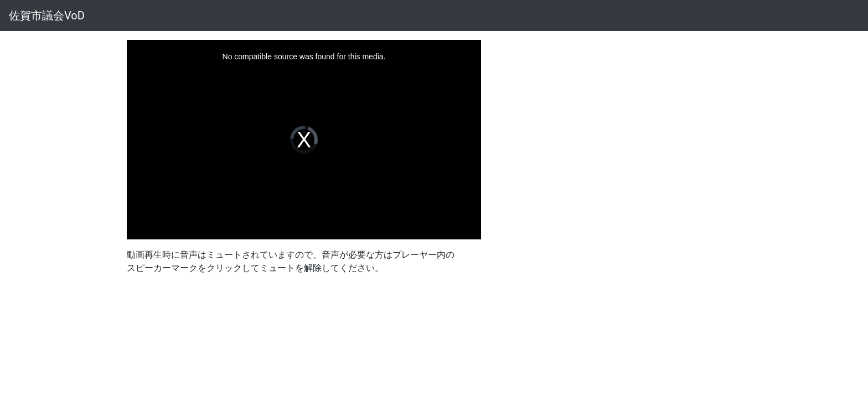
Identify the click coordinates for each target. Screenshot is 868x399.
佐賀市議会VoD (47, 16)
